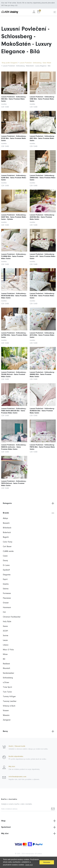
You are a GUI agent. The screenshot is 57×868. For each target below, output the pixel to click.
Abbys (5, 518)
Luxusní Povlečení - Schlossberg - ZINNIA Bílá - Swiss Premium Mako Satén (43, 174)
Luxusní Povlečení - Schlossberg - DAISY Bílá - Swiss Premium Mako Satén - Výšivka (14, 213)
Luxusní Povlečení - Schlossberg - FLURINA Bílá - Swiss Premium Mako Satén (14, 253)
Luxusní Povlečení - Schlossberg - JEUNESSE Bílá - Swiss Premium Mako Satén (42, 407)
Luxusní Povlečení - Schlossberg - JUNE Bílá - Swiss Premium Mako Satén (42, 95)
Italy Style (7, 622)
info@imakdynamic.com (17, 777)
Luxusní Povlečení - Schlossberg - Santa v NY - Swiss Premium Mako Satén (43, 253)
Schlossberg (8, 678)
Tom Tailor (7, 692)
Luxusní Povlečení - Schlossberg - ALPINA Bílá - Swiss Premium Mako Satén (14, 332)
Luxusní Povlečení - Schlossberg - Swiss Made (35, 63)
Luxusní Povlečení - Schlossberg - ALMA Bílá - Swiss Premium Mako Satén (14, 174)
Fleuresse (7, 598)
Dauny (5, 561)
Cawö (5, 556)
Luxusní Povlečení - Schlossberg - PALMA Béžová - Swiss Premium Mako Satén (14, 370)
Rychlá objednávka (16, 756)
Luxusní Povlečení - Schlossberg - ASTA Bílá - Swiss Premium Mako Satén (42, 332)
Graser (6, 603)
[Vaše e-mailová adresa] (26, 809)
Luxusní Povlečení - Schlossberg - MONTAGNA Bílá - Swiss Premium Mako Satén (14, 292)
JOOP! (5, 631)
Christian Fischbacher (12, 617)
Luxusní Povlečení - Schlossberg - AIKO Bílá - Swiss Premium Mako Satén (42, 135)
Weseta (6, 715)
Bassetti (6, 523)
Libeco (6, 645)
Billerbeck (7, 528)
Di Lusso (6, 565)
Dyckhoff (6, 570)
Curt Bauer (7, 547)
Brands (28, 513)
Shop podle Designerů (10, 63)
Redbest (6, 664)
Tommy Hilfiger (9, 697)
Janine (6, 636)
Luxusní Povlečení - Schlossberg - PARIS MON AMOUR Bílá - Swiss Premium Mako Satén (14, 407)
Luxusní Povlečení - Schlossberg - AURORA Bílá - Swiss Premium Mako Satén (42, 213)
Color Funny (8, 542)
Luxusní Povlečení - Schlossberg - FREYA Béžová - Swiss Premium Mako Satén (14, 479)
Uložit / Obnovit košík (17, 746)
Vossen (6, 711)
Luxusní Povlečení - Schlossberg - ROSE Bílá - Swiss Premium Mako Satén (14, 135)
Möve (5, 654)
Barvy (28, 731)
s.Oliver (6, 683)
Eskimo (6, 589)
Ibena (5, 626)
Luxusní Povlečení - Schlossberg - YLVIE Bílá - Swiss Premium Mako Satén (42, 292)
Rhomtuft (6, 668)
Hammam (7, 608)
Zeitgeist (7, 720)
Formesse (7, 593)
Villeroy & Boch (9, 706)
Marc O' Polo (8, 650)
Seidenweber (8, 673)
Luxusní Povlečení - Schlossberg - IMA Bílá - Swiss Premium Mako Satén (14, 95)
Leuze (5, 640)
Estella (6, 584)
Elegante (7, 575)
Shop (28, 821)
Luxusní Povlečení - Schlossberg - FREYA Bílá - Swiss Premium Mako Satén (42, 443)
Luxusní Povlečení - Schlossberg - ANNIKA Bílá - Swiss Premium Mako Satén (42, 370)
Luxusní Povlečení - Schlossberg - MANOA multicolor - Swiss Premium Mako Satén (14, 443)
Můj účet (12, 767)
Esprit (5, 579)
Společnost (28, 827)
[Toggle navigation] (55, 12)
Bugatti (6, 537)
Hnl (4, 612)
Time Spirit (7, 687)
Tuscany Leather (10, 701)
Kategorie (28, 503)
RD (4, 659)
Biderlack (7, 533)
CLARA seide (8, 551)
